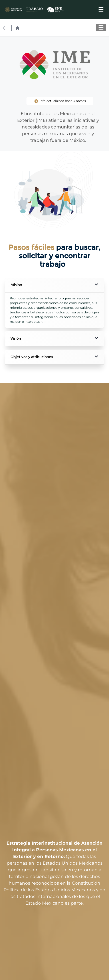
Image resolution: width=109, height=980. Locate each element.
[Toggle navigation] (101, 10)
